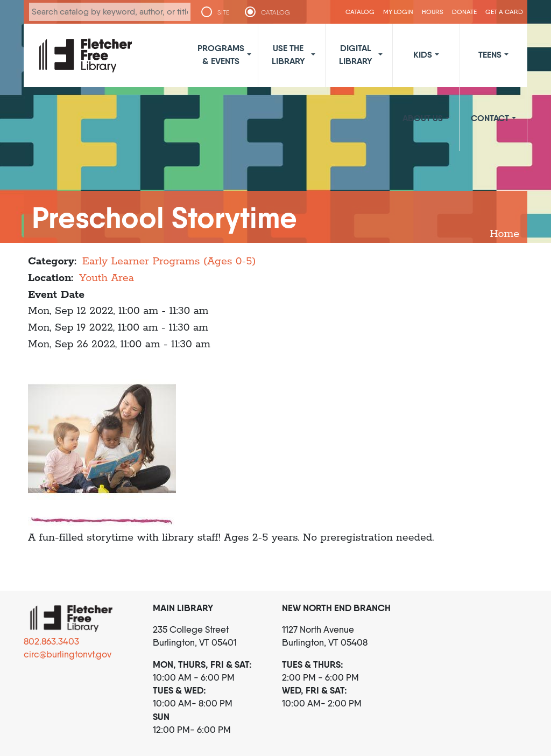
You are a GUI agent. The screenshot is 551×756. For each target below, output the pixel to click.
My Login (398, 12)
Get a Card (504, 12)
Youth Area (107, 278)
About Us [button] (423, 118)
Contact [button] (490, 118)
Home (504, 234)
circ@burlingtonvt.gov (68, 654)
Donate (464, 12)
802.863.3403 (51, 641)
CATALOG (275, 12)
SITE (223, 12)
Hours (433, 12)
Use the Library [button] (288, 54)
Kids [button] (423, 54)
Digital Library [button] (356, 54)
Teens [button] (490, 54)
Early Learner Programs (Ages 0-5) (169, 261)
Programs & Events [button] (221, 54)
